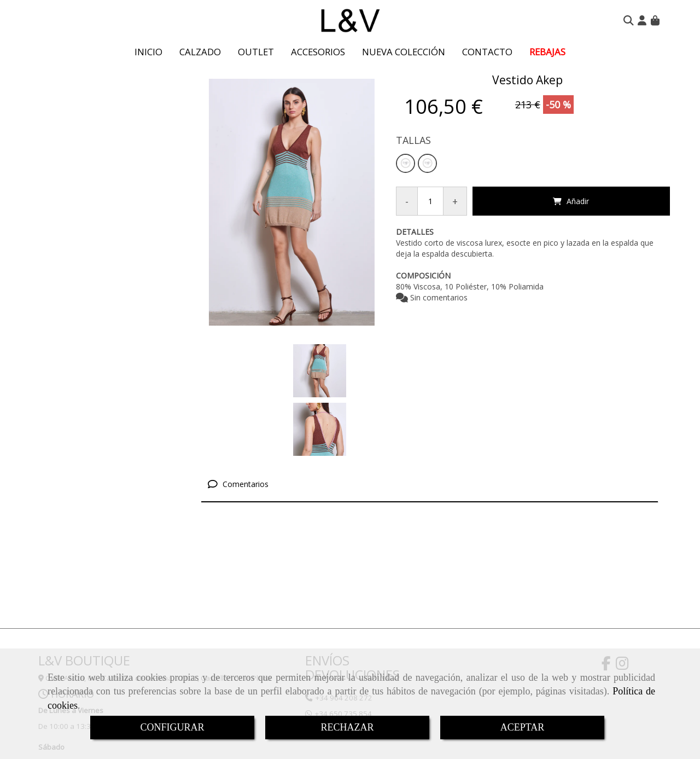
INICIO (148, 52)
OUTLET (256, 52)
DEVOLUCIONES (352, 616)
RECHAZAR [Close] (347, 727)
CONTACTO (487, 52)
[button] (642, 20)
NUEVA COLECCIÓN (404, 52)
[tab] (430, 426)
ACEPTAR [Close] (523, 727)
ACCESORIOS (318, 52)
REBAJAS (547, 52)
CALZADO (200, 52)
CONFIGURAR (172, 727)
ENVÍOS (327, 602)
